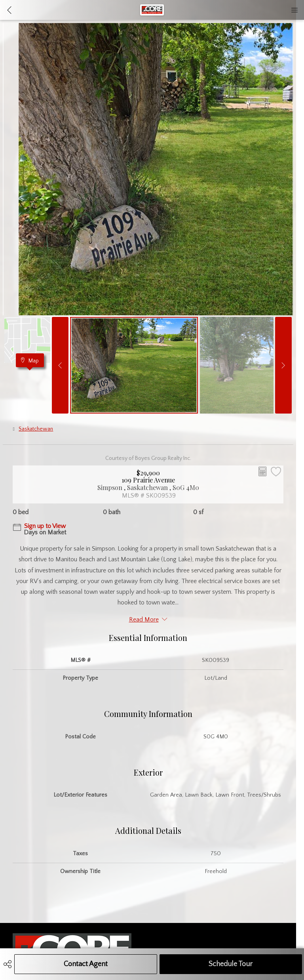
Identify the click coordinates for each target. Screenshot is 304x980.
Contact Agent (86, 964)
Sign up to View (45, 526)
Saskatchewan (36, 429)
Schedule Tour (231, 964)
